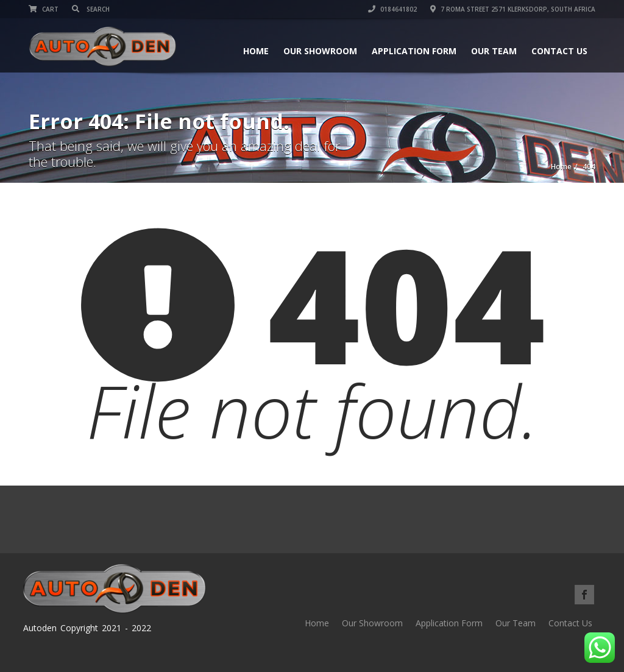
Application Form (414, 51)
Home (256, 51)
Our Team (494, 51)
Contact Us (559, 51)
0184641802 (392, 9)
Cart (44, 9)
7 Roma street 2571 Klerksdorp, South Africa (513, 9)
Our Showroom (320, 51)
